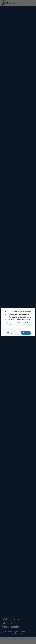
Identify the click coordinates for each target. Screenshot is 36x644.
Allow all (26, 333)
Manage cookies (12, 333)
